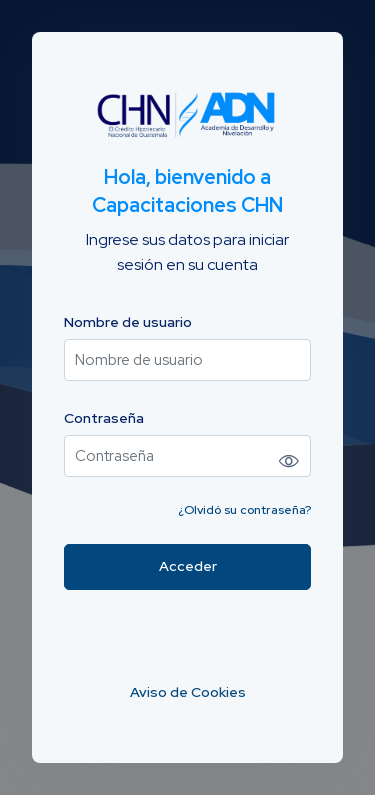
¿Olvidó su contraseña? (244, 510)
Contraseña (104, 418)
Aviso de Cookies (188, 692)
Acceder (188, 566)
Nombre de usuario (128, 322)
